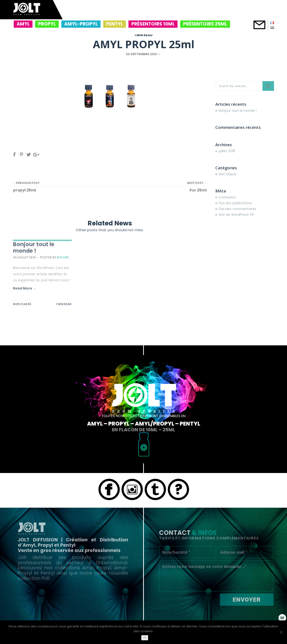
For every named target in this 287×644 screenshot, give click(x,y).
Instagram (132, 489)
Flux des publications (235, 203)
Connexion (227, 197)
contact (259, 25)
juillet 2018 (227, 151)
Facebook (109, 489)
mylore (63, 257)
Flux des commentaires (237, 209)
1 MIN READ (143, 35)
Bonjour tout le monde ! (34, 247)
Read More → (25, 288)
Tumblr (155, 489)
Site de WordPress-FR (236, 215)
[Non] (281, 632)
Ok (145, 638)
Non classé (22, 304)
